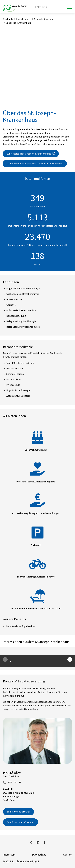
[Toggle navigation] (69, 7)
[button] (70, 659)
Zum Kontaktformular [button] (19, 812)
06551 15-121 (14, 782)
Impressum (9, 855)
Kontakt (68, 855)
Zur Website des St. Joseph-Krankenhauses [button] (29, 154)
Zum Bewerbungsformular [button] (21, 822)
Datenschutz (39, 855)
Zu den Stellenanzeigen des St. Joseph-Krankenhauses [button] (35, 164)
